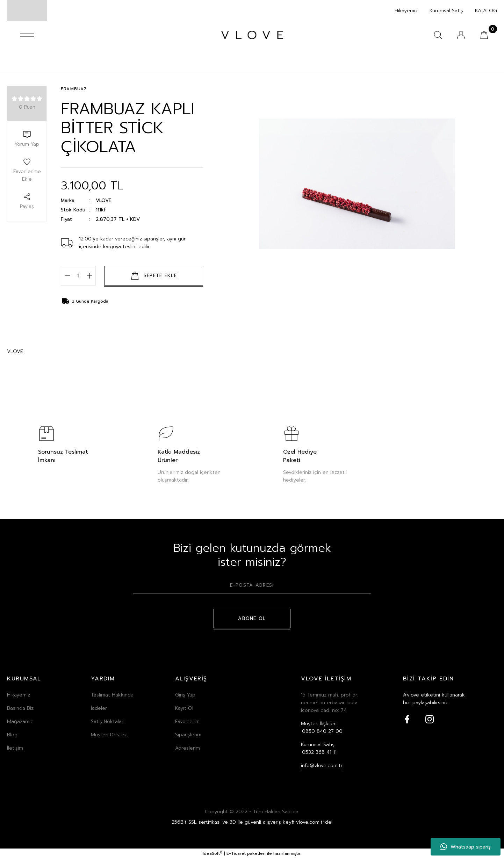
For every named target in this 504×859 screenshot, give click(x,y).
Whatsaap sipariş (466, 847)
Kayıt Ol (184, 709)
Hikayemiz (19, 695)
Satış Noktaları (108, 722)
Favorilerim (187, 722)
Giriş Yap (185, 695)
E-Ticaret (236, 854)
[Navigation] (27, 35)
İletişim (15, 748)
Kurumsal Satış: (319, 749)
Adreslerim (188, 748)
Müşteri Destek (109, 735)
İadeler (99, 709)
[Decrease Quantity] (67, 276)
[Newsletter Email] (252, 588)
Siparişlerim (188, 735)
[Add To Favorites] (27, 171)
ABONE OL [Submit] (252, 619)
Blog (12, 735)
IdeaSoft (213, 854)
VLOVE (104, 201)
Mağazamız (20, 722)
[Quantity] (78, 276)
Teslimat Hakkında (112, 695)
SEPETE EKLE (154, 276)
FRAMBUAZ (75, 89)
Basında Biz (20, 709)
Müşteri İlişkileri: (322, 728)
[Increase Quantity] (89, 276)
